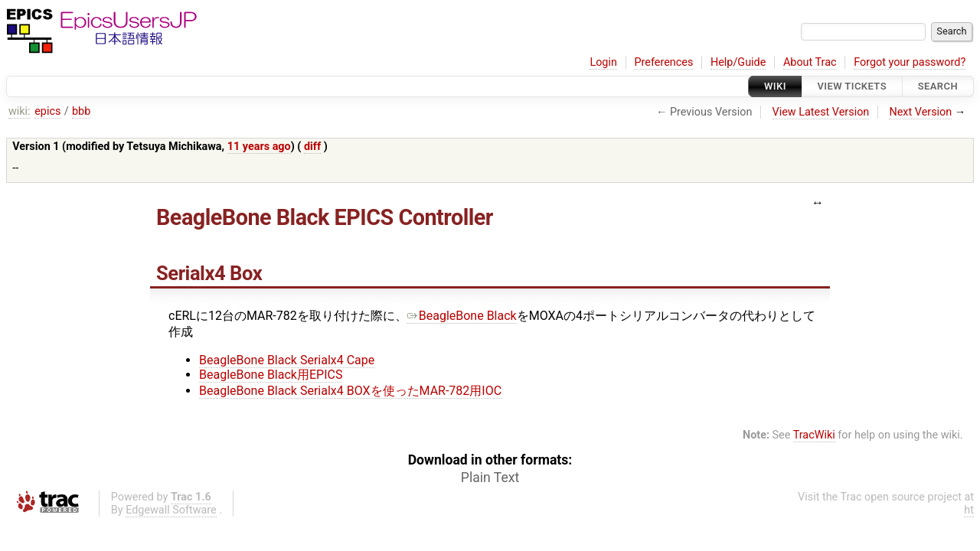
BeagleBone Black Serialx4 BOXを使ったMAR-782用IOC (350, 391)
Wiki (775, 86)
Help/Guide (738, 62)
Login (603, 62)
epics (47, 111)
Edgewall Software (171, 510)
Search (938, 86)
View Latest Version (821, 112)
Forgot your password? (910, 62)
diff (312, 147)
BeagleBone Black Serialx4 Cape (287, 360)
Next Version (920, 112)
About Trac (810, 62)
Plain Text (490, 478)
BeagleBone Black (462, 316)
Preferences (663, 62)
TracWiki (814, 435)
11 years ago (259, 147)
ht (969, 510)
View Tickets (852, 86)
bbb (81, 111)
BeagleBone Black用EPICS (271, 375)
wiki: (20, 111)
